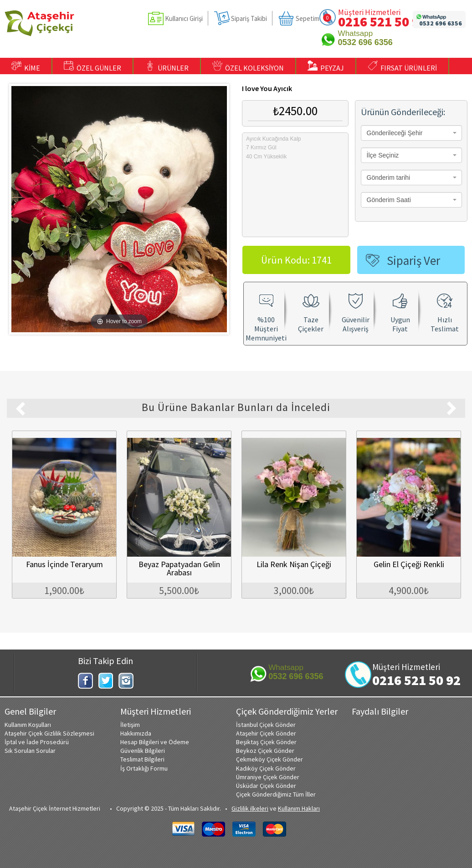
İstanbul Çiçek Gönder (266, 725)
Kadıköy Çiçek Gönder (266, 768)
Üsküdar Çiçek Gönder (266, 786)
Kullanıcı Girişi (184, 18)
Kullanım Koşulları (28, 725)
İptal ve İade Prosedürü (37, 742)
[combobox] (411, 133)
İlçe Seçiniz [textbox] (383, 155)
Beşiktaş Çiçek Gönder (266, 742)
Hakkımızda (136, 733)
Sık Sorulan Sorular (30, 751)
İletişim (130, 725)
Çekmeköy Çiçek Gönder (269, 759)
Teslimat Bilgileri (142, 759)
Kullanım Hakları (299, 808)
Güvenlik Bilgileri (143, 751)
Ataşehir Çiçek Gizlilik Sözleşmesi (49, 733)
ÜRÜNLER (167, 66)
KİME (26, 66)
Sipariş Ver (413, 260)
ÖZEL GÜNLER (92, 66)
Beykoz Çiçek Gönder (265, 751)
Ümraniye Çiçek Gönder (268, 777)
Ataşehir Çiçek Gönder (266, 733)
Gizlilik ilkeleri (250, 808)
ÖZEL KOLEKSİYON (248, 66)
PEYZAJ (326, 66)
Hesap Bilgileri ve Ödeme (155, 742)
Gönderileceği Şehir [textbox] (395, 133)
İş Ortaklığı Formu (144, 768)
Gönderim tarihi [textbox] (389, 178)
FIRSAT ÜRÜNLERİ (402, 66)
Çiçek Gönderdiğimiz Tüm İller (276, 794)
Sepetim (308, 18)
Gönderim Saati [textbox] (389, 200)
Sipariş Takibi (249, 18)
